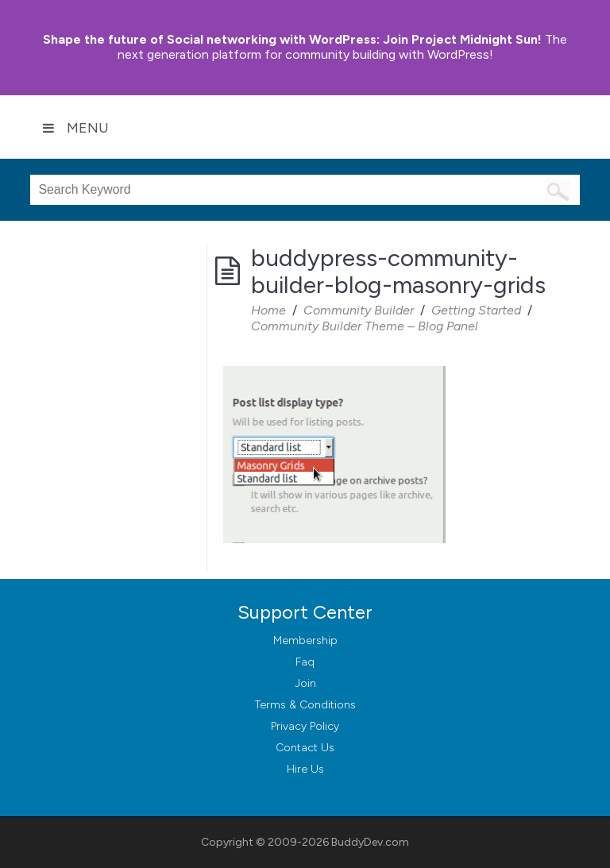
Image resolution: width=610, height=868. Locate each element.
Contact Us (305, 748)
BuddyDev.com (370, 842)
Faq (305, 662)
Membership (305, 640)
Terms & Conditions (305, 705)
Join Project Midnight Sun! (292, 39)
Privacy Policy (305, 726)
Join (305, 683)
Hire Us (305, 769)
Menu (75, 128)
